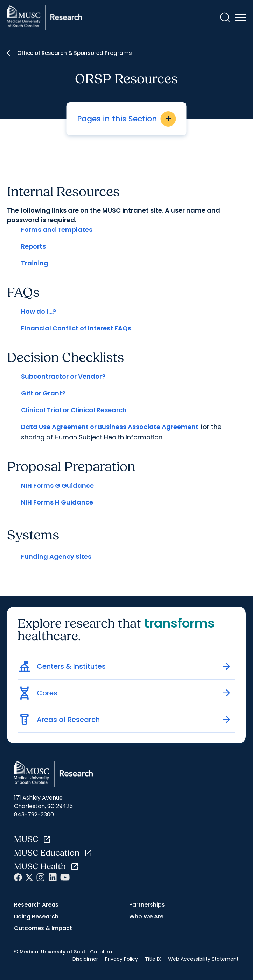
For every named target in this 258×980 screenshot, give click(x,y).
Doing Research (36, 917)
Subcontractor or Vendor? (63, 376)
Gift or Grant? (43, 393)
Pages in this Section (127, 119)
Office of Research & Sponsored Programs (75, 53)
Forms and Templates (57, 230)
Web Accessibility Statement (203, 959)
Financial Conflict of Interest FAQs (76, 328)
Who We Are (146, 917)
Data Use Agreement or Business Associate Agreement (110, 427)
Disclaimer (85, 959)
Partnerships (147, 905)
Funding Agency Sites (56, 556)
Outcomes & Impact (43, 928)
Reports (33, 246)
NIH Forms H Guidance (57, 502)
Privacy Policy (121, 959)
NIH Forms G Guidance (57, 485)
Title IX (153, 959)
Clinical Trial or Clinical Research (74, 410)
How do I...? (39, 311)
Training (35, 263)
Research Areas (36, 905)
